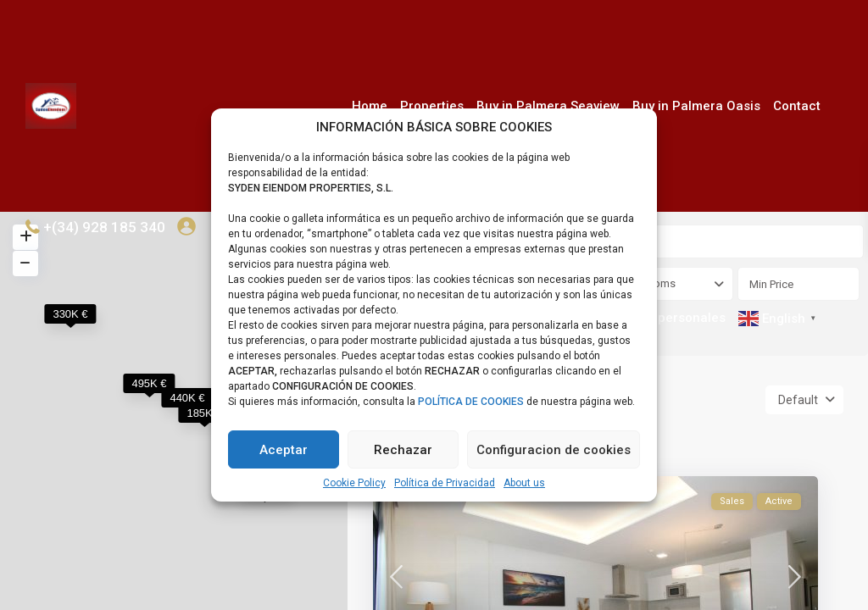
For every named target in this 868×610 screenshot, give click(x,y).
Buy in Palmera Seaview (548, 106)
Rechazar (403, 450)
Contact (797, 106)
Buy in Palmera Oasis (696, 106)
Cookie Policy (354, 483)
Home (370, 106)
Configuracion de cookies (554, 450)
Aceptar (284, 450)
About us (524, 483)
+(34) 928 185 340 (104, 227)
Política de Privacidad (445, 483)
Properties (432, 106)
